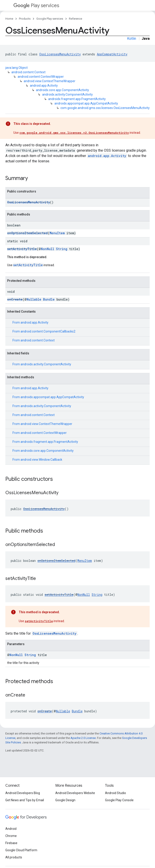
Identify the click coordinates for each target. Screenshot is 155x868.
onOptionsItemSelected (27, 233)
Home (9, 19)
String (62, 249)
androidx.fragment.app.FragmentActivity (77, 99)
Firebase (11, 843)
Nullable (34, 299)
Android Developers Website (75, 793)
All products (14, 857)
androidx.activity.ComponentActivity (67, 94)
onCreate (15, 299)
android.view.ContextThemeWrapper (50, 81)
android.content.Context (28, 72)
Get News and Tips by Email (25, 800)
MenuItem (57, 233)
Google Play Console (119, 800)
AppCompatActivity (112, 54)
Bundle (49, 299)
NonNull (48, 249)
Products (25, 19)
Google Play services (50, 19)
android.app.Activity (44, 86)
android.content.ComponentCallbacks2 (48, 331)
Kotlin (132, 39)
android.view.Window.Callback (41, 460)
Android (11, 829)
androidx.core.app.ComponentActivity (62, 90)
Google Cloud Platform (21, 850)
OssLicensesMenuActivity (60, 54)
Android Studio (116, 793)
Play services (36, 5)
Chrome (11, 836)
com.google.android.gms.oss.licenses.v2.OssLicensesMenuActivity (74, 133)
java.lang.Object (17, 68)
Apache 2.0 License (83, 738)
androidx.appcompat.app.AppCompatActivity (86, 103)
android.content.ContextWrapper (41, 77)
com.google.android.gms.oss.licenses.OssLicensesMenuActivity (105, 108)
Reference (75, 19)
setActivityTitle (22, 249)
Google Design (65, 800)
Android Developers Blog (23, 793)
